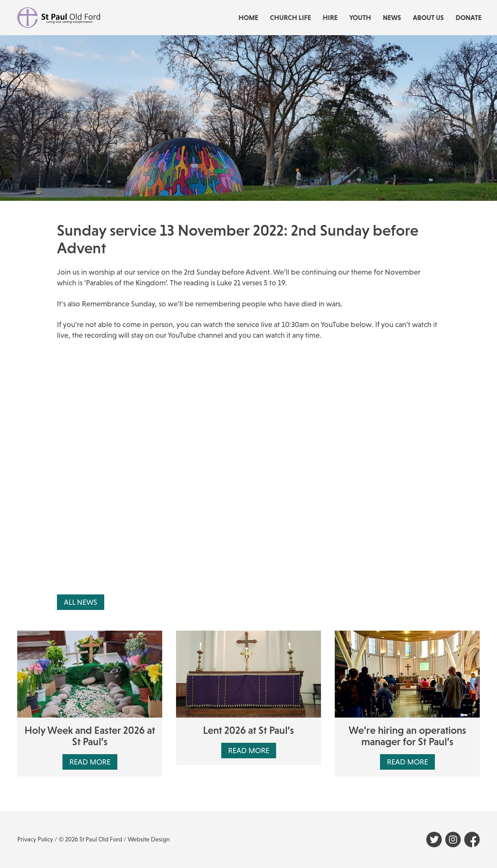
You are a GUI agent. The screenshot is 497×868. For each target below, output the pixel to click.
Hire (330, 18)
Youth (360, 18)
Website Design (149, 839)
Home (248, 18)
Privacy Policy (35, 839)
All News (81, 602)
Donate (469, 18)
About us (428, 18)
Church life (290, 18)
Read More (90, 762)
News (392, 18)
